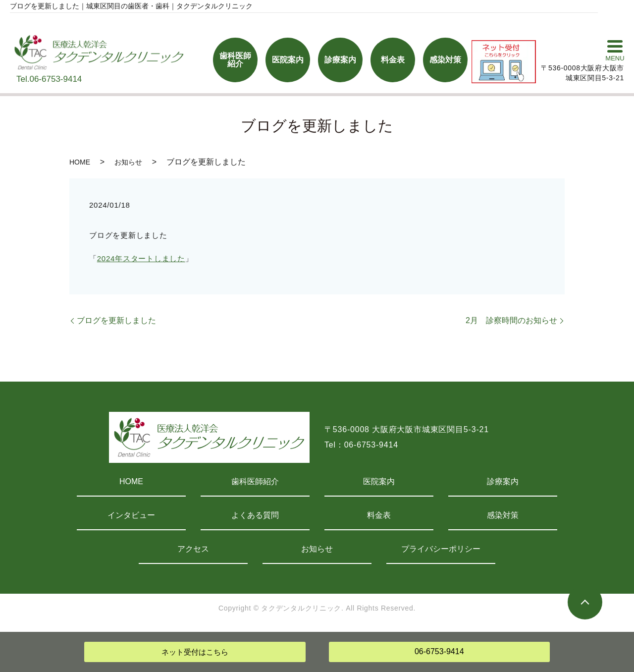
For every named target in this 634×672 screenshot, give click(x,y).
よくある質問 (255, 515)
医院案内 (379, 481)
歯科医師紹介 (255, 481)
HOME (80, 162)
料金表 (379, 515)
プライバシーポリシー (441, 549)
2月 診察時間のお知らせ (511, 320)
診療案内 (503, 481)
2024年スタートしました (141, 258)
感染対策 (503, 515)
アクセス (193, 549)
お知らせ (128, 162)
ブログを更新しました (116, 320)
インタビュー (131, 515)
